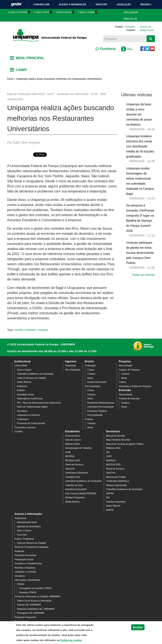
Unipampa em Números (28, 415)
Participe (101, 4)
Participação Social (24, 560)
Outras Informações (97, 382)
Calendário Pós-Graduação (101, 407)
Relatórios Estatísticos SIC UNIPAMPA (36, 609)
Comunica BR (41, 4)
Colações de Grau (74, 485)
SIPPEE (110, 494)
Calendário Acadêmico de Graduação (35, 374)
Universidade (21, 366)
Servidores (22, 411)
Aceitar (138, 627)
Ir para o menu (43, 12)
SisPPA (110, 510)
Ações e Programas (24, 539)
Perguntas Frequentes (25, 617)
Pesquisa (125, 361)
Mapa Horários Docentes (118, 440)
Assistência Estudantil (76, 489)
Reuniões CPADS (28, 593)
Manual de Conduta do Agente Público (125, 444)
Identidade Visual (25, 395)
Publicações (23, 419)
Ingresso (71, 361)
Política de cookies (71, 640)
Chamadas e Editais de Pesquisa (135, 386)
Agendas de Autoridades (29, 527)
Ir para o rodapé (87, 12)
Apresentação (126, 366)
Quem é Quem (24, 370)
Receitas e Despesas (25, 568)
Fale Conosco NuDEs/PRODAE (81, 494)
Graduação (71, 366)
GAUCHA (70, 469)
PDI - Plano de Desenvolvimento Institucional (39, 403)
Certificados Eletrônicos (77, 473)
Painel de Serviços (74, 465)
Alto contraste (131, 12)
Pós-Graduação (73, 370)
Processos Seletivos (97, 411)
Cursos (91, 370)
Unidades (30, 330)
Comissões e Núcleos (25, 428)
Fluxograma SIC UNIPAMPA (31, 613)
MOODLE (70, 456)
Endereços (22, 386)
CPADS (21, 584)
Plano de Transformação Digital (32, 407)
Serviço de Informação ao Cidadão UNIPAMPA (37, 597)
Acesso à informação (72, 4)
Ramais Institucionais (116, 485)
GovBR (16, 4)
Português (130, 27)
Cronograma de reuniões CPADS (35, 588)
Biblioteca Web (72, 444)
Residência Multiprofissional (101, 403)
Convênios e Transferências (28, 564)
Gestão (19, 330)
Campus (91, 374)
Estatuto (21, 390)
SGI (108, 498)
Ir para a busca (65, 12)
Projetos (89, 419)
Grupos (123, 382)
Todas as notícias (143, 275)
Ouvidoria (107, 49)
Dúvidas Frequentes (75, 498)
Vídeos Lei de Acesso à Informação (34, 601)
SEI (108, 452)
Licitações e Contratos (25, 572)
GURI (68, 452)
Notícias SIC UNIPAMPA (29, 605)
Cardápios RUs (73, 477)
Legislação (124, 4)
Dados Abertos (24, 382)
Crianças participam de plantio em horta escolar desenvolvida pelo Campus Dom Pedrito (140, 253)
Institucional (22, 361)
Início (10, 79)
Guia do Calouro (73, 440)
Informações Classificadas (27, 580)
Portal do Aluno (73, 436)
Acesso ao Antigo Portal (147, 28)
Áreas (90, 378)
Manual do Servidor (116, 436)
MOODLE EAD (72, 461)
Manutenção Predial (116, 477)
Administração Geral (27, 522)
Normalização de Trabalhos (78, 448)
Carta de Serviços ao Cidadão (32, 378)
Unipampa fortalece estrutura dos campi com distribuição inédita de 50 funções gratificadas (140, 146)
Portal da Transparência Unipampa (32, 547)
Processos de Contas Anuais (31, 423)
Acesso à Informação (28, 514)
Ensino (89, 361)
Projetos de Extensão (129, 399)
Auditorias (19, 551)
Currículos (22, 535)
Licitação (43, 330)
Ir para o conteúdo (19, 12)
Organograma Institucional (30, 399)
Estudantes (72, 431)
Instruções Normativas (25, 555)
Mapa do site (131, 18)
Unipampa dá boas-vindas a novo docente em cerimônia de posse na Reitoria (139, 114)
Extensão (125, 390)
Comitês (19, 432)
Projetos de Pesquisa (129, 370)
